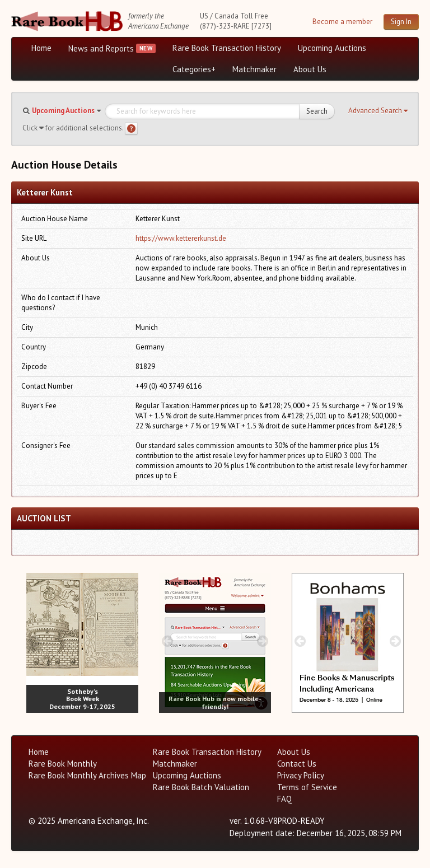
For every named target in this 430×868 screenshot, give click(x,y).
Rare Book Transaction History (227, 48)
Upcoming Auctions (332, 48)
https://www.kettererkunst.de (181, 238)
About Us (310, 69)
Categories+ (194, 69)
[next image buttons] (130, 641)
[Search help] (131, 129)
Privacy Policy (301, 775)
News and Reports (101, 48)
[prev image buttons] (34, 641)
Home (41, 48)
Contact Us (297, 764)
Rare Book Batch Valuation (201, 787)
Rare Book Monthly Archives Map (87, 775)
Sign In (401, 22)
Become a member (342, 22)
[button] (378, 111)
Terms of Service (307, 787)
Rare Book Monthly (63, 764)
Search (317, 111)
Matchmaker (254, 69)
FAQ (284, 799)
